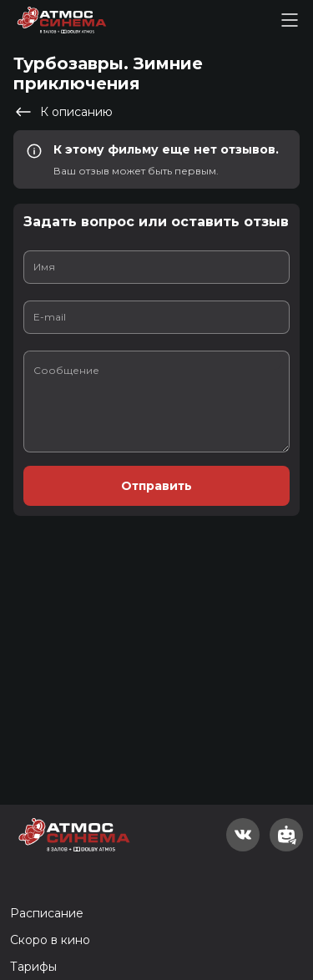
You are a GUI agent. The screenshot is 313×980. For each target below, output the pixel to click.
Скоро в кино (50, 940)
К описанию (63, 112)
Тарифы (33, 967)
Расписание (47, 913)
